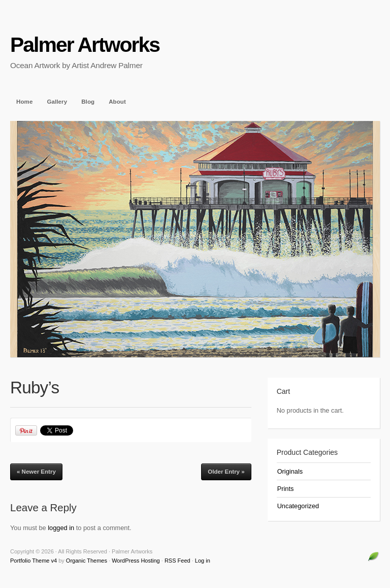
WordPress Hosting (136, 561)
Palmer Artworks (85, 45)
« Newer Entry (36, 472)
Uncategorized (298, 506)
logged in (61, 528)
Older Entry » (226, 472)
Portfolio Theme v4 (34, 561)
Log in (203, 561)
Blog (88, 102)
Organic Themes (87, 561)
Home (24, 102)
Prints (286, 489)
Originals (290, 471)
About (117, 102)
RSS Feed (177, 561)
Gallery (57, 102)
